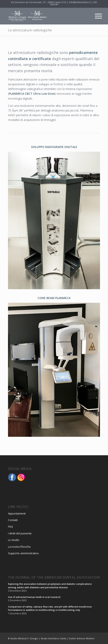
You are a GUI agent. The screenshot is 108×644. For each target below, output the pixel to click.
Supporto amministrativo (23, 553)
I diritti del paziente (20, 533)
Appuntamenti (17, 513)
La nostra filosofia (19, 547)
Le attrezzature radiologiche (30, 30)
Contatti (13, 520)
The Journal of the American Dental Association (54, 578)
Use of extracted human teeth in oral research (34, 597)
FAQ (10, 527)
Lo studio (14, 540)
